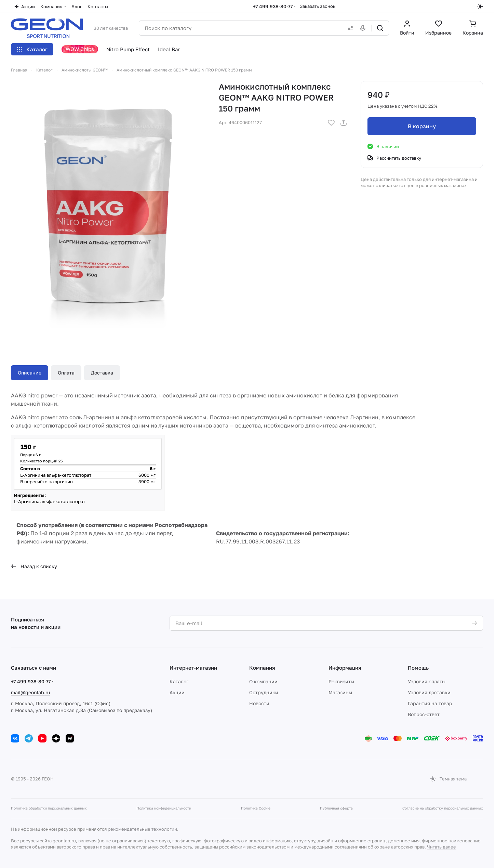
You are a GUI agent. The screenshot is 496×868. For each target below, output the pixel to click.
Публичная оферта (336, 808)
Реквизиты (341, 681)
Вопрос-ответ (424, 714)
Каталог (179, 681)
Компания (262, 668)
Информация (345, 668)
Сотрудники (264, 692)
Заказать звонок (318, 6)
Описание (30, 373)
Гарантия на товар (430, 703)
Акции (177, 692)
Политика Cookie (256, 808)
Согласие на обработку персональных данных (443, 808)
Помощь (418, 668)
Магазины (340, 692)
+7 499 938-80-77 (273, 6)
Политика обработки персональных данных (49, 808)
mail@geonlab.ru (30, 692)
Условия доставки (429, 692)
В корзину (422, 126)
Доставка (102, 373)
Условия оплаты (427, 681)
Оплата (66, 373)
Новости (259, 703)
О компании (263, 681)
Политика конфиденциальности (164, 808)
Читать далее (441, 847)
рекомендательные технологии (142, 829)
